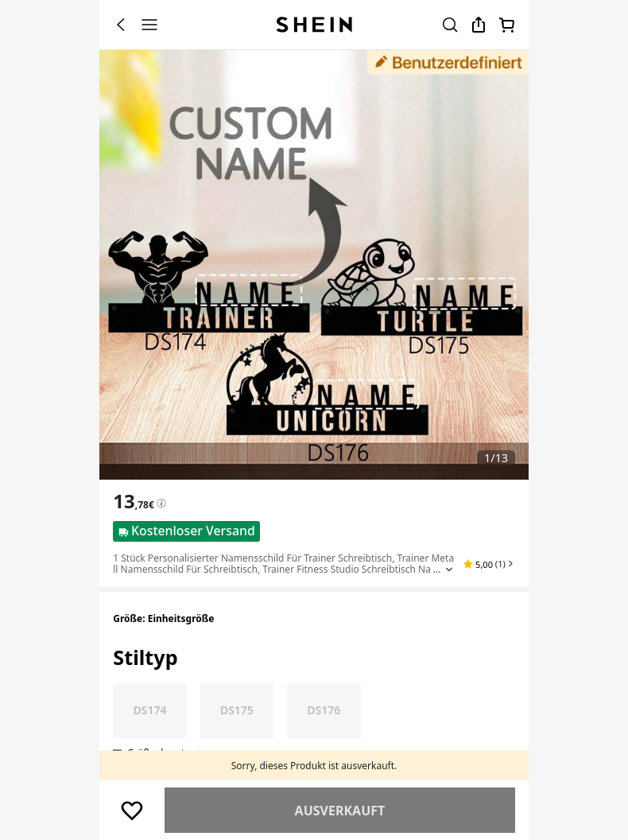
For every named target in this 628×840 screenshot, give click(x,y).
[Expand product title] (449, 570)
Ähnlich (339, 811)
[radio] (150, 711)
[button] (489, 564)
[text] (133, 501)
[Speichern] (132, 811)
